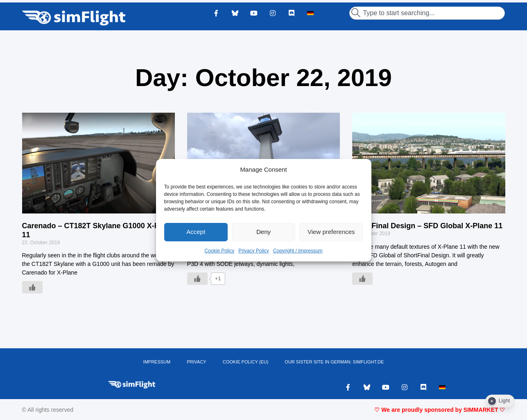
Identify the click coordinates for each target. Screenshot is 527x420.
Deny (263, 232)
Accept (196, 232)
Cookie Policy (219, 251)
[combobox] (427, 13)
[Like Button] (32, 287)
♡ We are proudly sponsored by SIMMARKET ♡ (440, 410)
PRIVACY (196, 362)
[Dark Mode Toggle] (500, 401)
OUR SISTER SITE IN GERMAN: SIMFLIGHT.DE (334, 362)
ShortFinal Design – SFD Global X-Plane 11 (427, 226)
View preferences (331, 232)
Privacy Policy (254, 251)
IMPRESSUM (157, 362)
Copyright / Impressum (298, 251)
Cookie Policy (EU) (246, 362)
